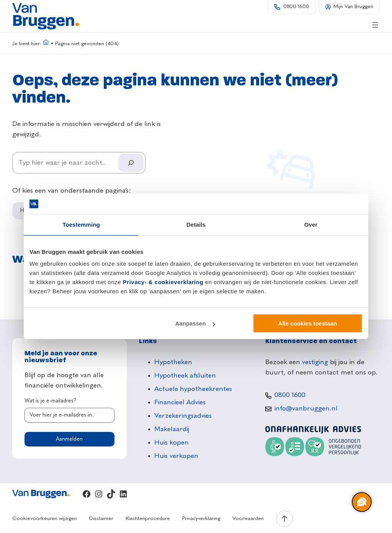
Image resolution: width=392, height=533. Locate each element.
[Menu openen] (375, 25)
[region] (361, 502)
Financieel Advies (180, 402)
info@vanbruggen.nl (306, 409)
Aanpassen (195, 323)
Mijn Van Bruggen (353, 7)
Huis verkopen (176, 456)
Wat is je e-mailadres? (50, 401)
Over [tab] (311, 225)
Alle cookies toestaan (308, 323)
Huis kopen (171, 443)
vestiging (315, 362)
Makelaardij (172, 429)
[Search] (131, 163)
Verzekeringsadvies (183, 416)
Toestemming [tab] (81, 225)
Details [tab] (196, 225)
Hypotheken (173, 362)
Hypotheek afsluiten (185, 376)
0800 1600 (296, 7)
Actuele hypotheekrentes (193, 389)
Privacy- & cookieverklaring (163, 282)
